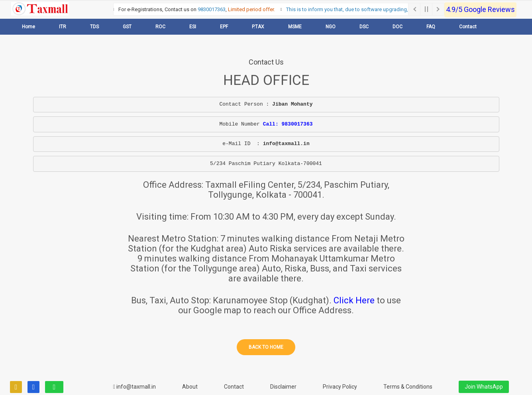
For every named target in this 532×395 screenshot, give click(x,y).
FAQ (431, 27)
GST (127, 27)
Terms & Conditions (408, 387)
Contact (468, 27)
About (190, 387)
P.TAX (258, 27)
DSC (364, 27)
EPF (224, 27)
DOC (398, 27)
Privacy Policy (340, 387)
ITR (63, 27)
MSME (295, 27)
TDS (94, 27)
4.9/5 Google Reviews (480, 9)
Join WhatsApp (484, 387)
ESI (193, 27)
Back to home (266, 347)
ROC (160, 27)
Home (28, 27)
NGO (331, 27)
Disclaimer (283, 387)
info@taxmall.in (134, 387)
